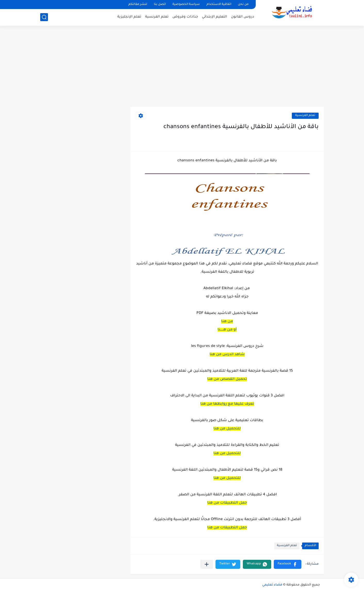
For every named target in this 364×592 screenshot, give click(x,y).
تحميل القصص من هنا (227, 379)
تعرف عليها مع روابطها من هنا (227, 404)
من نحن (243, 5)
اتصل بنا (160, 5)
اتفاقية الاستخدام (219, 5)
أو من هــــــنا (227, 330)
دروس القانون (243, 17)
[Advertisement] (182, 67)
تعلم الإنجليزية (129, 17)
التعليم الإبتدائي (214, 17)
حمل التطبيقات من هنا (227, 503)
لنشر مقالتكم (138, 5)
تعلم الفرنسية (157, 17)
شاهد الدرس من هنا (227, 355)
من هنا (227, 322)
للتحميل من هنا (227, 429)
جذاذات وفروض (185, 17)
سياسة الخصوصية (186, 5)
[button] (288, 564)
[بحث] (44, 17)
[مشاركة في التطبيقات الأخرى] (207, 564)
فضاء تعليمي (272, 585)
